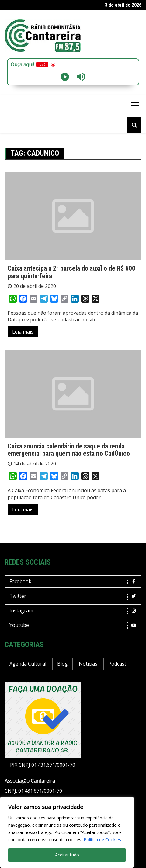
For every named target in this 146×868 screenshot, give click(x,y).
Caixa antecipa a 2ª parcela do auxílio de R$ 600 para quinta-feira (71, 272)
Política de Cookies (102, 840)
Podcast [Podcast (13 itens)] (117, 664)
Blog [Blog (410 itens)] (63, 664)
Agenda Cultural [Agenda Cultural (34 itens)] (28, 664)
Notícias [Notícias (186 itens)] (88, 664)
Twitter (75, 596)
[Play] (65, 77)
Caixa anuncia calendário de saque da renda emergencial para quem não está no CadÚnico (69, 450)
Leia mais (23, 332)
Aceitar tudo (67, 855)
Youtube (75, 625)
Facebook (75, 581)
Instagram (75, 611)
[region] (67, 832)
